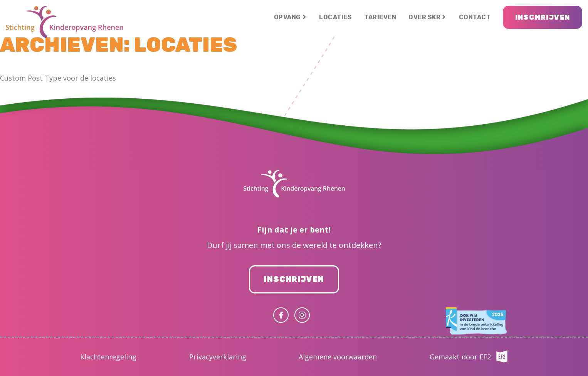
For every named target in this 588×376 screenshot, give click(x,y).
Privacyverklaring (218, 357)
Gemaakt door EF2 (460, 357)
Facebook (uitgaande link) (281, 315)
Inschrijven (294, 279)
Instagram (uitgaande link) (302, 315)
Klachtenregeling (108, 357)
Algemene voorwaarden (338, 357)
